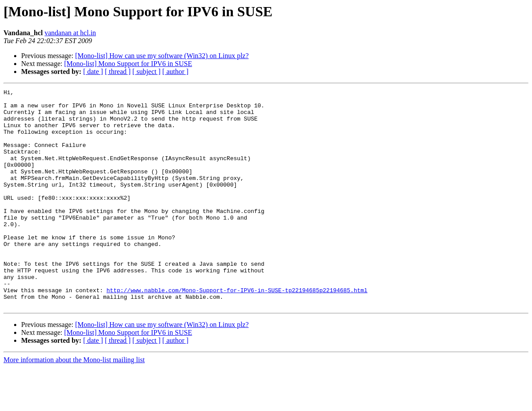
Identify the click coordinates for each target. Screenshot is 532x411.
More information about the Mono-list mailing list (74, 403)
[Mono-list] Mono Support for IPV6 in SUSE (128, 64)
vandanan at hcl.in (70, 33)
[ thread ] (118, 72)
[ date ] (93, 72)
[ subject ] (147, 72)
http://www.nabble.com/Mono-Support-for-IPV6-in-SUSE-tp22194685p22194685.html (237, 331)
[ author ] (176, 72)
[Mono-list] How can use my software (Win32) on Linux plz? (162, 56)
